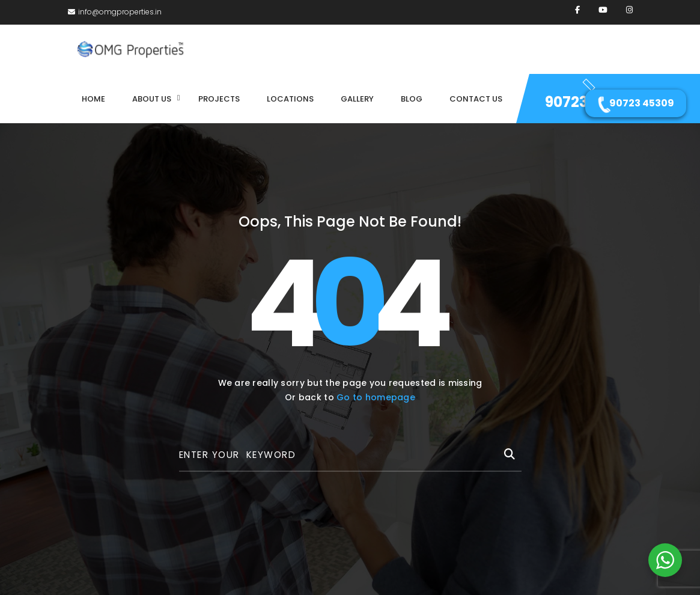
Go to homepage (376, 397)
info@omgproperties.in (115, 12)
